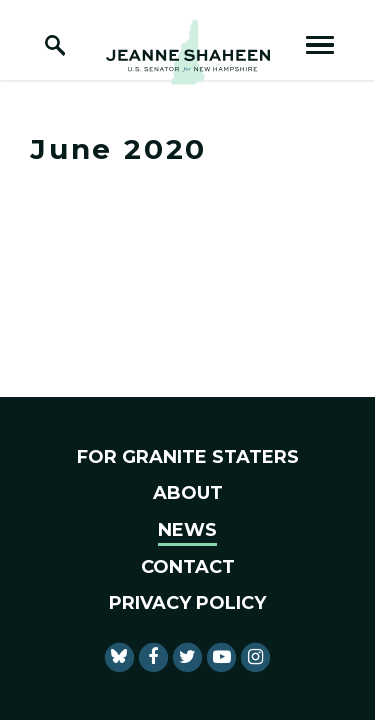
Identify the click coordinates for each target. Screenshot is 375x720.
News (187, 530)
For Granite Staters (188, 457)
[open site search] (55, 45)
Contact (188, 567)
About (188, 493)
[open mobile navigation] (320, 45)
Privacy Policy (187, 603)
